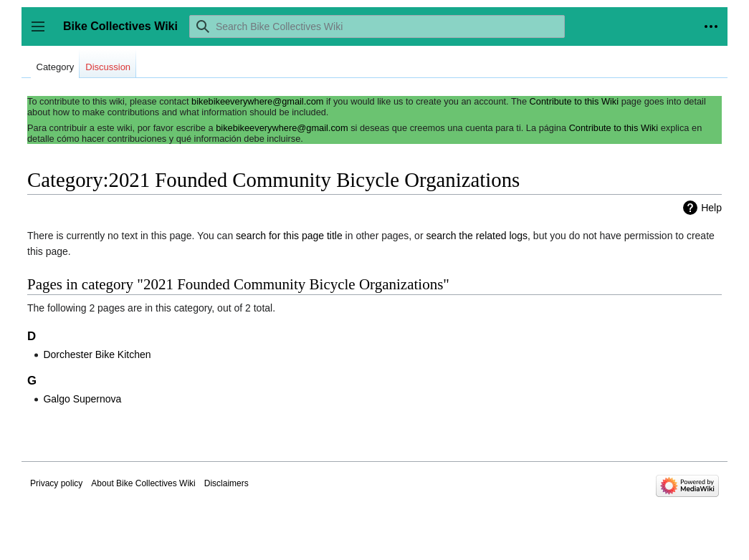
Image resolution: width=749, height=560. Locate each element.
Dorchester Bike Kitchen (97, 354)
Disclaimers (226, 483)
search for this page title (289, 236)
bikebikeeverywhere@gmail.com (257, 101)
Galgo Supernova (82, 399)
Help (711, 208)
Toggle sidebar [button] (43, 33)
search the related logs (477, 236)
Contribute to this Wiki (574, 101)
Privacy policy (56, 483)
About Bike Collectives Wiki (143, 483)
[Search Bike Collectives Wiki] (377, 26)
